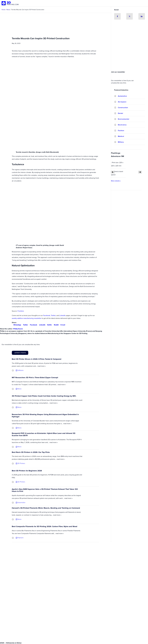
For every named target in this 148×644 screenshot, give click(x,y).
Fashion (121, 131)
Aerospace (122, 102)
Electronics (122, 125)
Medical (121, 136)
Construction (123, 108)
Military (121, 142)
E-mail (62, 325)
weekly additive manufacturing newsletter (27, 318)
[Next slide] (140, 172)
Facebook (47, 315)
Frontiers (21, 311)
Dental (120, 113)
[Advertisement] (130, 55)
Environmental (124, 119)
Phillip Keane (18, 329)
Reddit (55, 325)
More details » (116, 181)
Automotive (122, 96)
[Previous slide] (113, 172)
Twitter (53, 315)
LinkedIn (62, 315)
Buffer (49, 325)
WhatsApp (16, 325)
